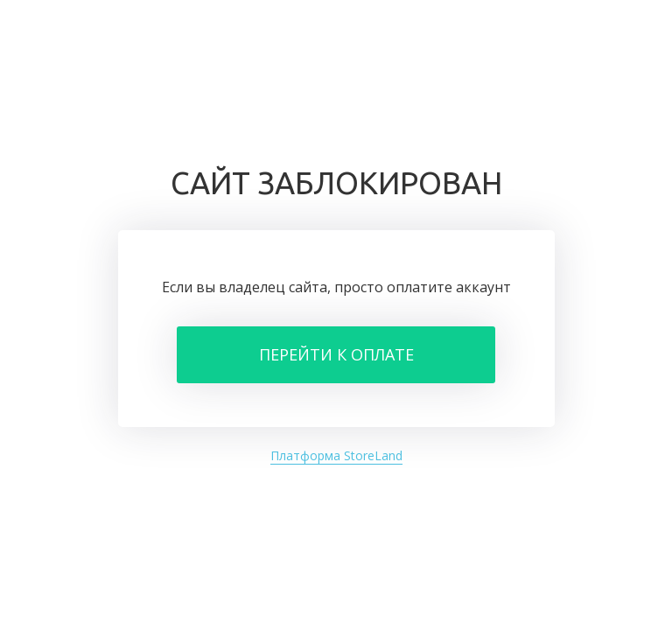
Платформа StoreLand (336, 455)
